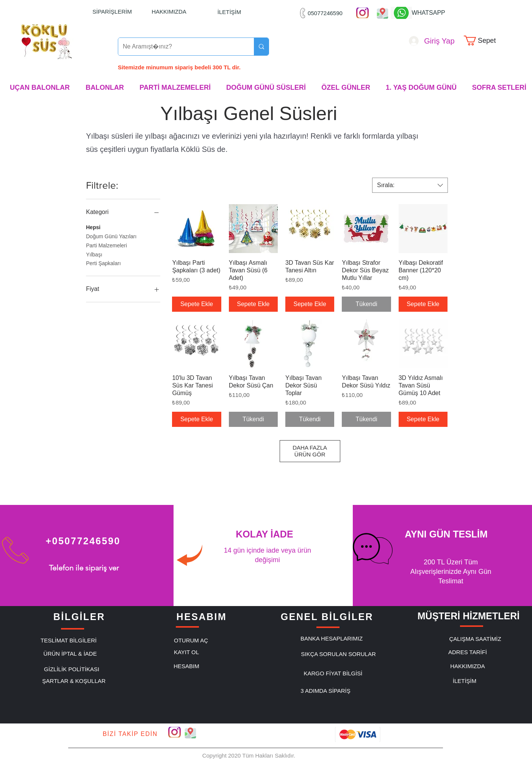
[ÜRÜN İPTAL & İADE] (70, 654)
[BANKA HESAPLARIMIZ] (332, 639)
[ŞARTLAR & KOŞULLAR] (74, 681)
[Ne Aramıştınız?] (180, 47)
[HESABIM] (186, 666)
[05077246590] (325, 13)
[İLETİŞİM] (229, 12)
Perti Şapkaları (103, 263)
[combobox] (410, 185)
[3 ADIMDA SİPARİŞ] (325, 691)
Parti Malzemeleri (106, 245)
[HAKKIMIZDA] (169, 11)
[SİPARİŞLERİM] (112, 11)
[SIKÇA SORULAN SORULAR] (338, 654)
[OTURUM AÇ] (191, 641)
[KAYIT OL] (186, 652)
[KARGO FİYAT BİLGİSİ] (333, 673)
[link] (485, 41)
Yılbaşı (94, 254)
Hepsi (93, 227)
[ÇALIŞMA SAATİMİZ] (475, 639)
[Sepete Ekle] (196, 304)
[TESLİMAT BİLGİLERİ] (69, 641)
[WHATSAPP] (428, 13)
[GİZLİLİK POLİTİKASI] (72, 669)
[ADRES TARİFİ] (468, 652)
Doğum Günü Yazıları (111, 236)
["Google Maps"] (383, 13)
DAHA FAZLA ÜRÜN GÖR (310, 451)
